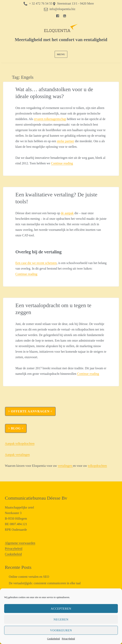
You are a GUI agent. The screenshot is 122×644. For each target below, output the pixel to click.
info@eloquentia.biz (62, 9)
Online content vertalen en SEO (29, 577)
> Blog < (16, 428)
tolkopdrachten (97, 466)
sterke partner (66, 141)
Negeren (61, 619)
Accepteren (61, 609)
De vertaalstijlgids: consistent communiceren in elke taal (45, 583)
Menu (61, 54)
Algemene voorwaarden (20, 543)
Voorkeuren (61, 630)
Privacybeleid (68, 639)
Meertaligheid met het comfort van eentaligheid (61, 40)
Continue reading (62, 163)
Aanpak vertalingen (17, 455)
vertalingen (65, 466)
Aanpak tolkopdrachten (20, 444)
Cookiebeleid (53, 639)
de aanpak (67, 213)
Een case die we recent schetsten (36, 263)
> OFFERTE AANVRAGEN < (30, 411)
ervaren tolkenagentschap (50, 119)
